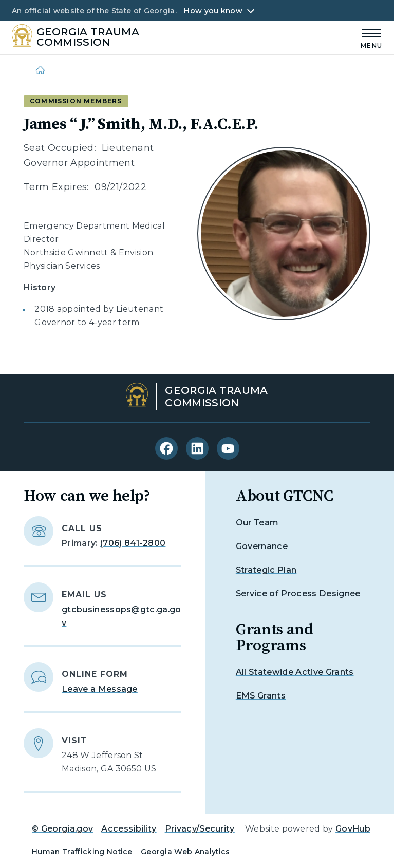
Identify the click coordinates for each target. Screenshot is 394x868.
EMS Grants (261, 696)
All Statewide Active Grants (295, 672)
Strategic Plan (266, 570)
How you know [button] (213, 11)
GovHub (353, 829)
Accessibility (129, 829)
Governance (262, 546)
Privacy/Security (200, 829)
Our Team (257, 523)
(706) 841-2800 (133, 543)
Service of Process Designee (298, 593)
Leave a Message (100, 689)
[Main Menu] (367, 37)
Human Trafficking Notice (82, 852)
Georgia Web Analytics (185, 852)
